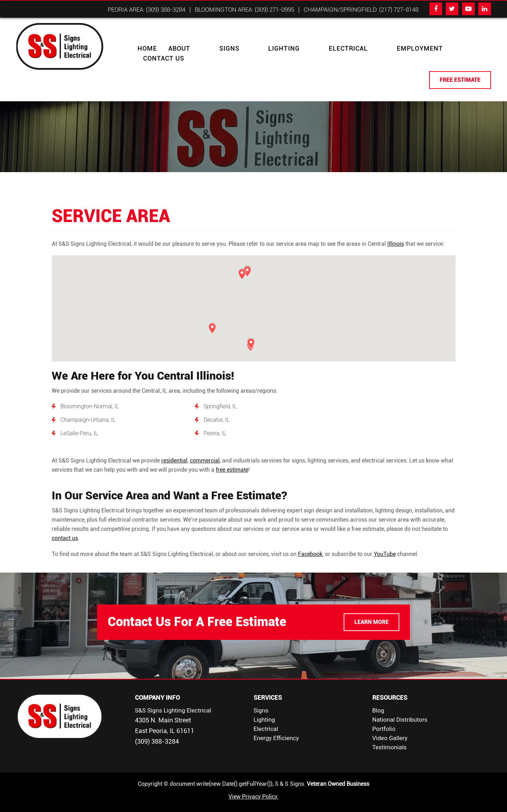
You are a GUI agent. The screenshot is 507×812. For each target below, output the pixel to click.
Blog (378, 700)
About (179, 49)
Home (147, 49)
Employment (349, 49)
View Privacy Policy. (253, 787)
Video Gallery (390, 728)
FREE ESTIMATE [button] (460, 70)
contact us (65, 528)
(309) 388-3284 (157, 731)
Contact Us (404, 49)
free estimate (232, 460)
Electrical (295, 49)
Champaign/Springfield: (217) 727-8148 (361, 10)
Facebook (310, 544)
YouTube (385, 544)
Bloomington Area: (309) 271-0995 (244, 10)
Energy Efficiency (276, 728)
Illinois (396, 234)
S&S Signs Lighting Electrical (173, 700)
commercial (205, 451)
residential (174, 451)
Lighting (249, 49)
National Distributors (400, 710)
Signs (212, 49)
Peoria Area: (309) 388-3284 (147, 10)
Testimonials (390, 737)
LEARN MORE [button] (371, 612)
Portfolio (384, 719)
